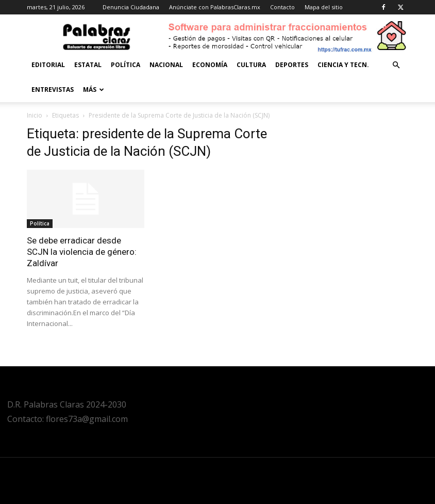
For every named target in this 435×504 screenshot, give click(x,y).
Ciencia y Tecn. (343, 65)
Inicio (35, 115)
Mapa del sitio (324, 7)
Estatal (88, 65)
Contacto (282, 7)
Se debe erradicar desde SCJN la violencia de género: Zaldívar (82, 252)
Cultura (251, 65)
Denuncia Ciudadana (131, 7)
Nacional (166, 65)
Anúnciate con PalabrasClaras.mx (215, 7)
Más (94, 90)
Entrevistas (53, 90)
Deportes (292, 65)
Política (126, 65)
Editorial (48, 65)
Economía (210, 65)
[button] (396, 65)
